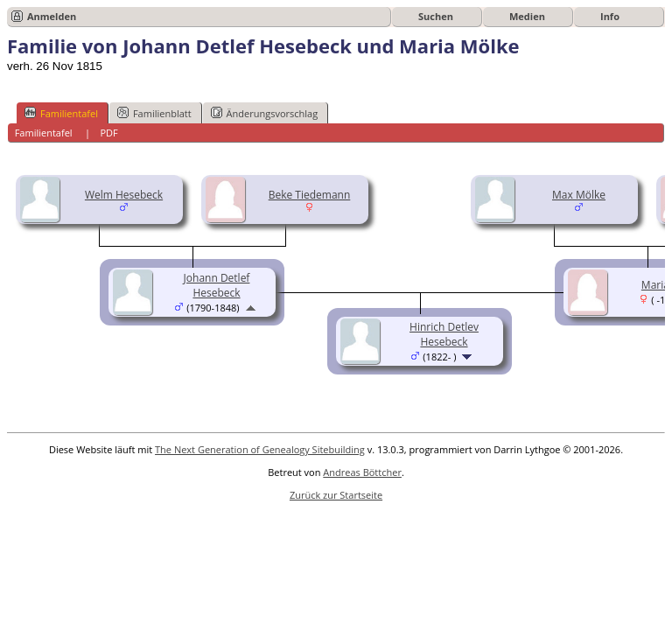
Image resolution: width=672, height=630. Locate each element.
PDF (108, 133)
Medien (527, 16)
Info (610, 16)
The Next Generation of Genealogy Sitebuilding (260, 449)
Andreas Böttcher (362, 472)
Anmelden (52, 16)
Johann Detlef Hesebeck (217, 285)
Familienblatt (154, 113)
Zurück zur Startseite (336, 495)
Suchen (436, 16)
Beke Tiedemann (310, 195)
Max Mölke (579, 195)
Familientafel (61, 113)
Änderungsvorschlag (265, 113)
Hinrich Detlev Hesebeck (444, 334)
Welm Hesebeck (124, 195)
